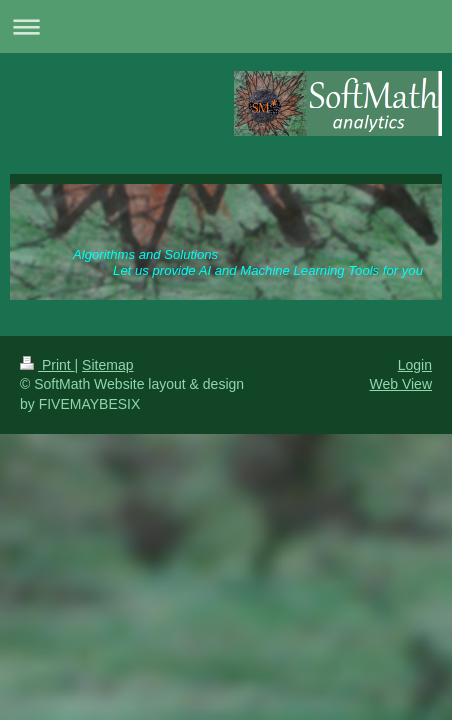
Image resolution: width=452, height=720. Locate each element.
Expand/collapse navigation (226, 26)
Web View (400, 384)
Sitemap (107, 365)
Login (415, 365)
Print (47, 365)
